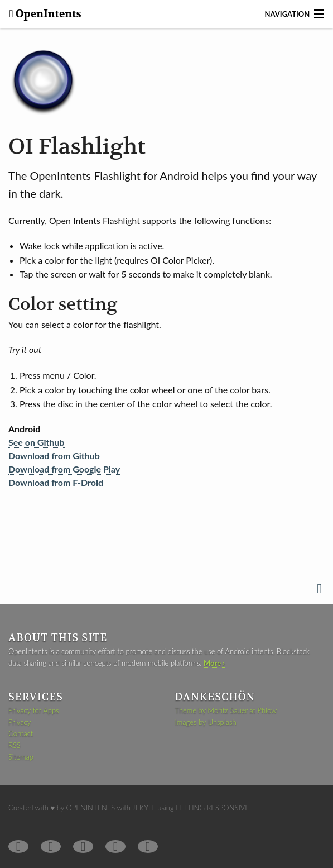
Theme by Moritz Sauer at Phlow (226, 710)
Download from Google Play (64, 469)
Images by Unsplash (206, 722)
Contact (21, 733)
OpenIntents (47, 14)
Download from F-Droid (56, 482)
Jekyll (144, 808)
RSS (15, 745)
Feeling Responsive (213, 808)
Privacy (20, 722)
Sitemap (21, 757)
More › (214, 663)
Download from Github (54, 456)
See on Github (37, 442)
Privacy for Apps (34, 710)
